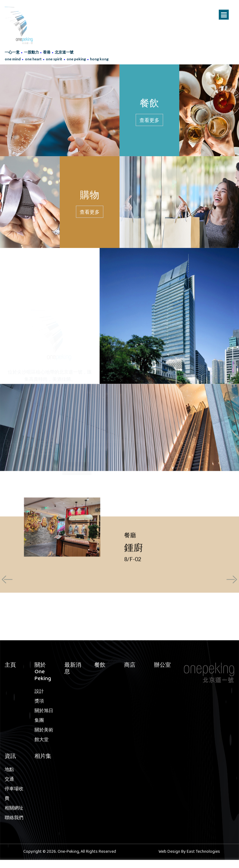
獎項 (39, 702)
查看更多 (149, 120)
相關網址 (14, 809)
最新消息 (73, 669)
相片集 (43, 757)
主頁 (10, 666)
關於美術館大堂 (44, 735)
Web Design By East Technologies (189, 852)
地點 (9, 770)
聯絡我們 (14, 818)
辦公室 (162, 666)
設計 (39, 692)
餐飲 (100, 666)
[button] (84, 628)
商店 (130, 666)
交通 (9, 780)
